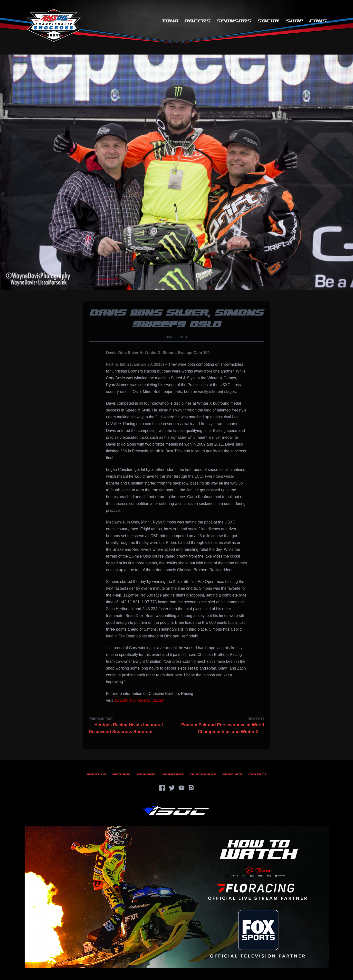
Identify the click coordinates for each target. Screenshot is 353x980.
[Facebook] (162, 788)
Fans (318, 21)
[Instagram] (191, 788)
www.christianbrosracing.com (139, 700)
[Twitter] (172, 788)
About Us (96, 774)
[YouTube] (181, 788)
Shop (295, 21)
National (122, 774)
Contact (257, 774)
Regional (147, 774)
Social (269, 21)
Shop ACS (232, 774)
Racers (197, 21)
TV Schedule (203, 774)
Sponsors (234, 21)
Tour (170, 21)
